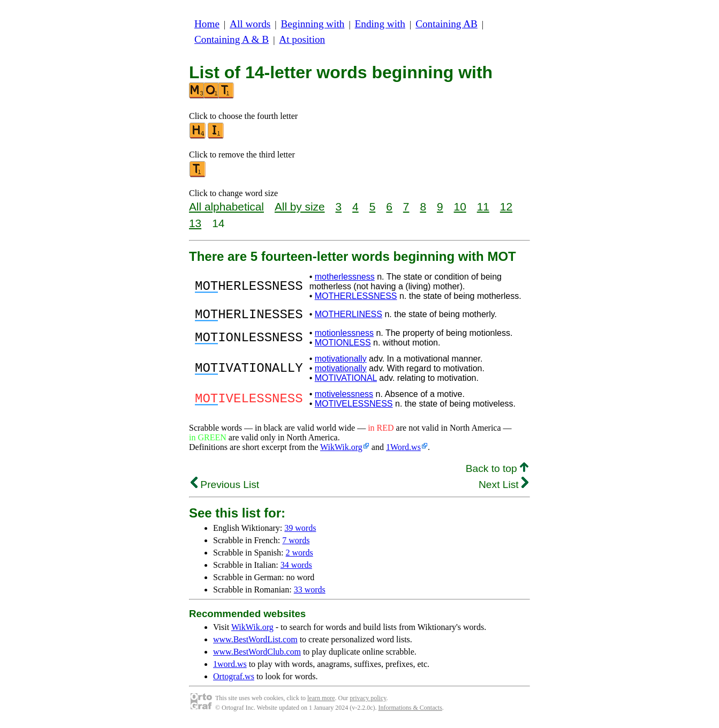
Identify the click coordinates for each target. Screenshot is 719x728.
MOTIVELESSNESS (354, 407)
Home (207, 24)
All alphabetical (226, 207)
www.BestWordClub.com (257, 655)
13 (195, 223)
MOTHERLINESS (349, 316)
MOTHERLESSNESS (356, 296)
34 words (296, 568)
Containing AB (446, 24)
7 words (296, 543)
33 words (310, 593)
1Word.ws (403, 450)
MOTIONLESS (343, 346)
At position (302, 39)
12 (506, 207)
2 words (300, 556)
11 (483, 207)
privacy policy (368, 701)
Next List (504, 488)
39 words (300, 531)
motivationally (341, 362)
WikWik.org (341, 450)
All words (250, 24)
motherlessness (345, 277)
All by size (300, 207)
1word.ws (230, 667)
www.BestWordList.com (255, 643)
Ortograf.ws (234, 680)
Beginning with (313, 24)
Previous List (225, 488)
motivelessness (344, 397)
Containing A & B (232, 39)
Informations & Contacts (410, 711)
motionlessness (344, 336)
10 (460, 207)
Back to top (497, 472)
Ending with (380, 24)
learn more (321, 701)
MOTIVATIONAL (346, 381)
